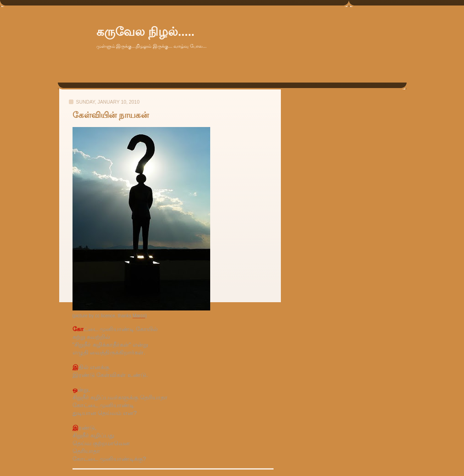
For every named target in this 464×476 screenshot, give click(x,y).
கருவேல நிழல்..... (145, 32)
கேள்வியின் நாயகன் (111, 115)
